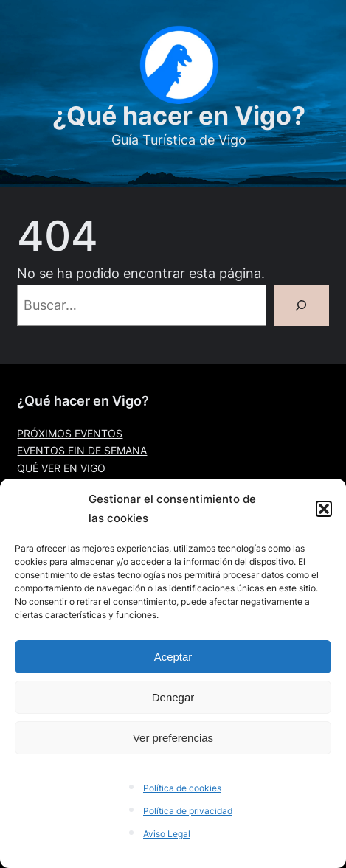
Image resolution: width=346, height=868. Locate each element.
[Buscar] (301, 305)
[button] (324, 509)
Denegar (173, 697)
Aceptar (173, 657)
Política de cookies (182, 788)
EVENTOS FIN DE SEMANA (82, 451)
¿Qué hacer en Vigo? (179, 116)
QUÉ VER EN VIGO (61, 468)
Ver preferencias (173, 738)
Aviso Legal (167, 834)
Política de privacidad (188, 811)
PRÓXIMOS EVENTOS (70, 434)
